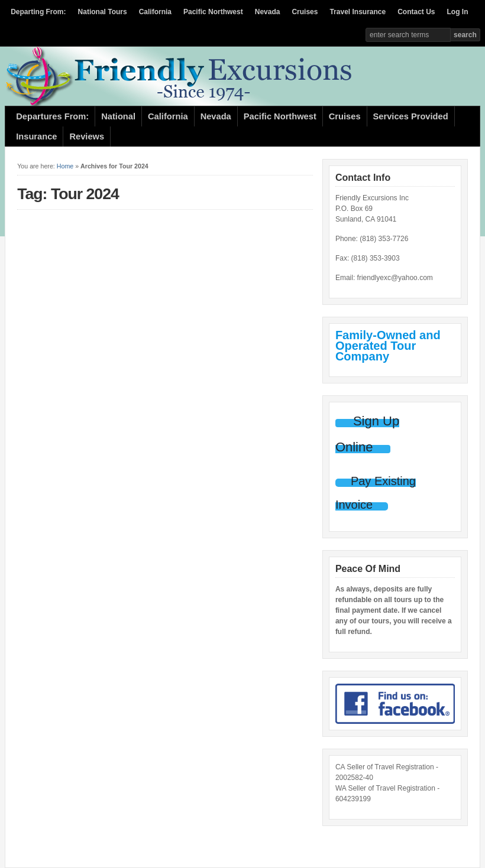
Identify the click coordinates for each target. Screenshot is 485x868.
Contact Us (416, 12)
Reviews (87, 136)
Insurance (36, 136)
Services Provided (411, 116)
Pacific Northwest (213, 12)
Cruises (305, 12)
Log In (458, 12)
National (118, 116)
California (155, 12)
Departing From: (38, 12)
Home (65, 166)
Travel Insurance (358, 12)
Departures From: (52, 116)
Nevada (268, 12)
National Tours (103, 12)
